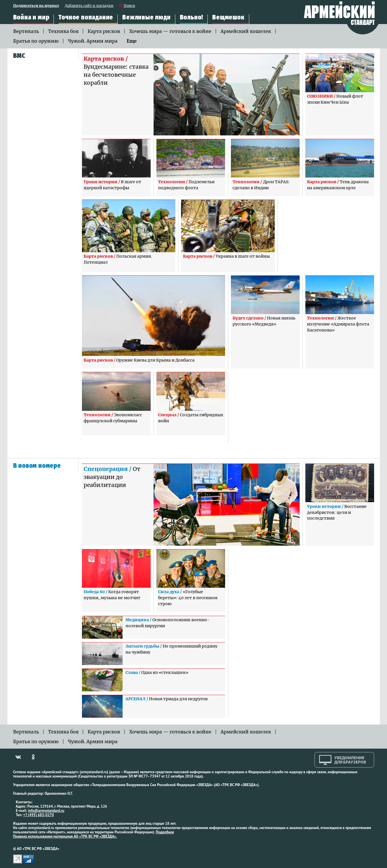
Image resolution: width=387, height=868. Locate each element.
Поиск (129, 6)
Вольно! (192, 17)
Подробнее (165, 832)
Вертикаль (26, 31)
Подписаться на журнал (36, 6)
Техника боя (63, 31)
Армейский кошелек (246, 31)
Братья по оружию (36, 41)
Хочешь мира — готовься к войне (170, 31)
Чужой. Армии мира (93, 41)
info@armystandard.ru (46, 811)
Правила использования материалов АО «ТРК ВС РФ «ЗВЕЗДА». (65, 836)
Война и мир (31, 17)
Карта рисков (104, 31)
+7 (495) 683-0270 (39, 815)
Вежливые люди (146, 17)
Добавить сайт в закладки (89, 6)
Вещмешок (228, 17)
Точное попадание (86, 17)
